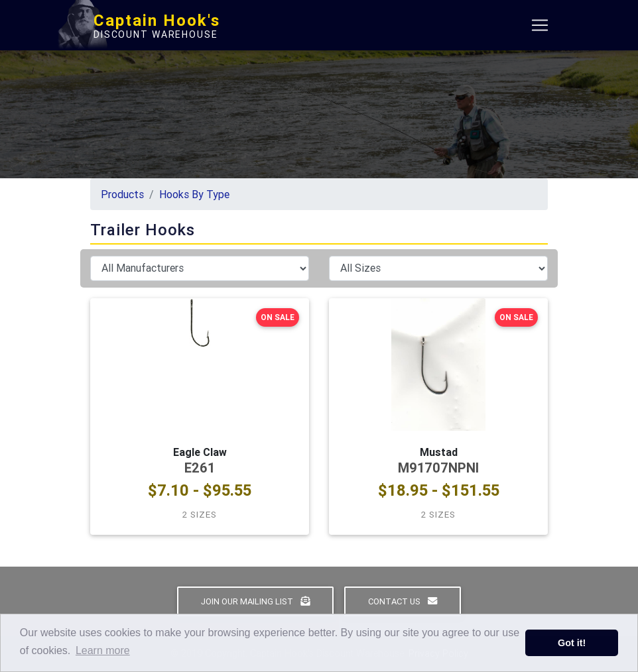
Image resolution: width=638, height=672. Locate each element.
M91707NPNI (438, 468)
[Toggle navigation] (540, 28)
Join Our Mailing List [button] (255, 601)
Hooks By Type (194, 194)
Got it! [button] (572, 643)
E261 (200, 468)
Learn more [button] (103, 650)
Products (122, 194)
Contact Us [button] (403, 601)
